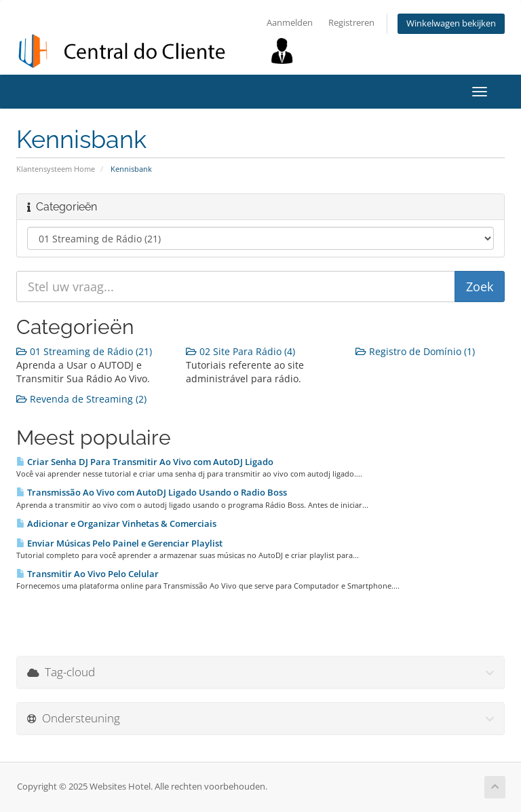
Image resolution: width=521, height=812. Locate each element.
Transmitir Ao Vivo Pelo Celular (88, 574)
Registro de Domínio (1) (415, 351)
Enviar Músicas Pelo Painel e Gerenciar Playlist (119, 543)
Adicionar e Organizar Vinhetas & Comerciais (116, 523)
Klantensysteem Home (56, 169)
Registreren (351, 23)
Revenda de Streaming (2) (81, 399)
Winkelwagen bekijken (451, 23)
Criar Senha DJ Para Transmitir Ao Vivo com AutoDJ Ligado (145, 462)
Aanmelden (290, 23)
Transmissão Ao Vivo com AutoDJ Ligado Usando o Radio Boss (152, 492)
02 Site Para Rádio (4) (240, 351)
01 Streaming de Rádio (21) (84, 351)
